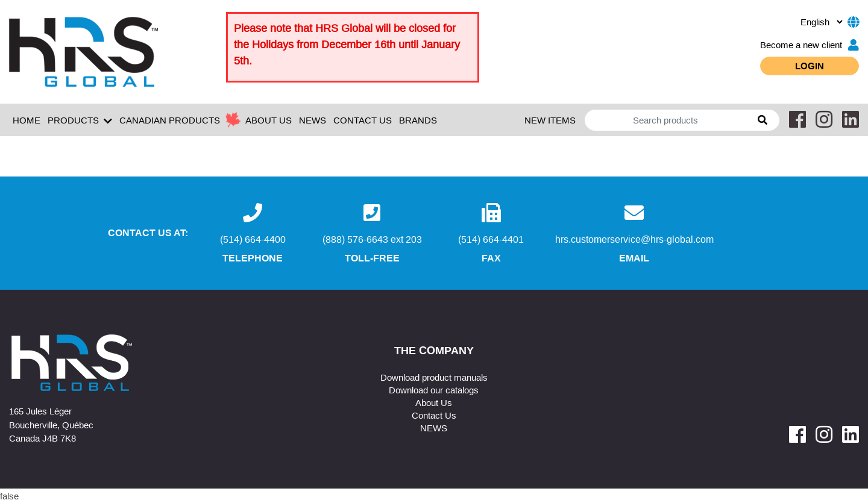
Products (80, 120)
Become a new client (810, 45)
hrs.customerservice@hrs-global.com (634, 239)
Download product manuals (434, 377)
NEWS (313, 120)
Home (27, 120)
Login (810, 66)
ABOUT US (269, 120)
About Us (434, 402)
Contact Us (434, 415)
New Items (550, 120)
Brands (418, 120)
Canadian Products (170, 120)
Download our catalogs (434, 390)
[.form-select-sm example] (821, 22)
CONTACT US (363, 120)
